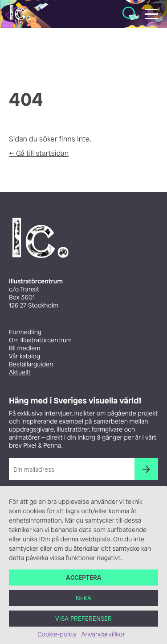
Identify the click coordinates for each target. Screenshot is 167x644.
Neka (83, 602)
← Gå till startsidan (39, 153)
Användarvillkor (103, 638)
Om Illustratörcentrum (40, 340)
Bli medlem (24, 348)
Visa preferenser (83, 622)
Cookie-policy (57, 638)
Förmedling (25, 332)
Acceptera (84, 581)
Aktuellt (20, 372)
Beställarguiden (31, 364)
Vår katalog (24, 356)
